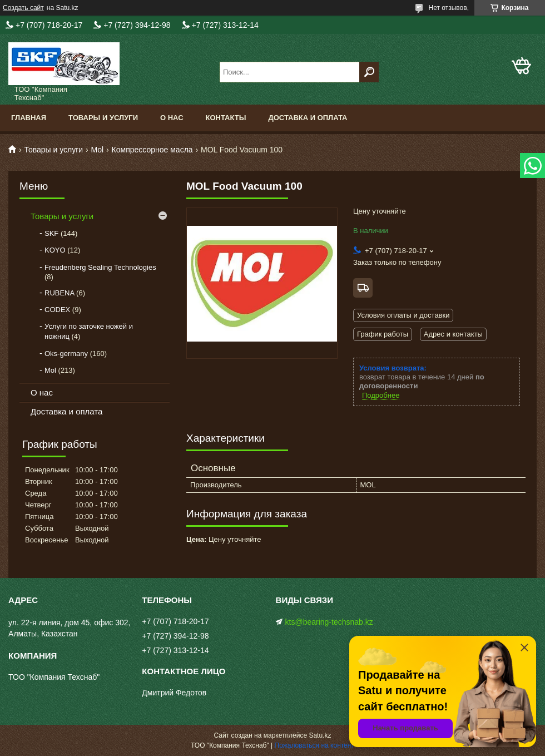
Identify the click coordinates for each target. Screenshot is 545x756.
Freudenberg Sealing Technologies (100, 267)
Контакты (226, 118)
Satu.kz (320, 735)
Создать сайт (23, 8)
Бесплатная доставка (363, 288)
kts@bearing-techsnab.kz (329, 622)
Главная (29, 118)
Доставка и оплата (308, 118)
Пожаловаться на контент (314, 745)
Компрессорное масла (152, 150)
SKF (51, 233)
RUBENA (59, 293)
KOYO (55, 250)
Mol (98, 150)
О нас (172, 118)
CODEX (57, 310)
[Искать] (369, 72)
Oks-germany (66, 354)
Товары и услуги (103, 118)
